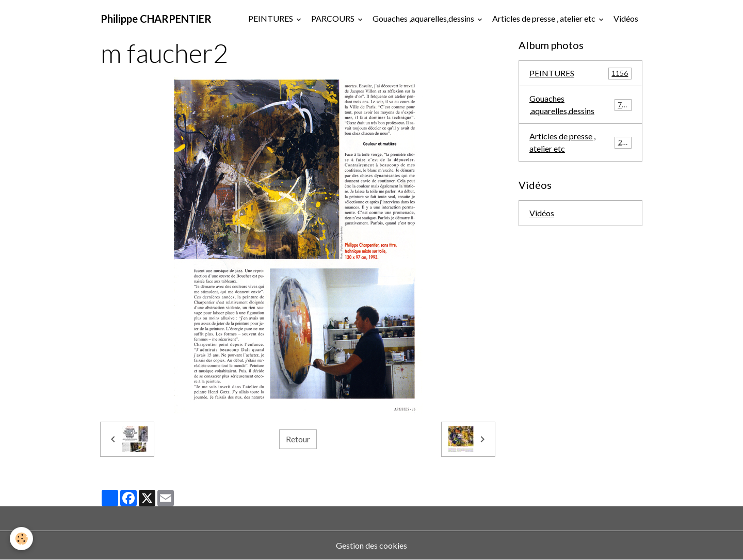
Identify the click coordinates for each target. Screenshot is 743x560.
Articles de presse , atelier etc (545, 18)
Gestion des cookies (372, 545)
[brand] (156, 19)
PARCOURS (334, 18)
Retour (298, 439)
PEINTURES (271, 18)
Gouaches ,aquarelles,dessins (424, 18)
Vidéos (626, 18)
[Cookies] (22, 539)
